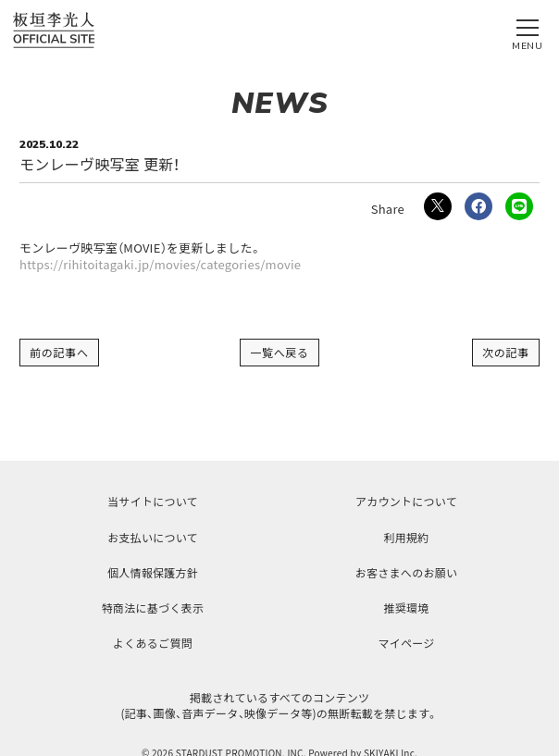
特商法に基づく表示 (153, 607)
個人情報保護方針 (153, 572)
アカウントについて (406, 501)
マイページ (406, 643)
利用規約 (406, 537)
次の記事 (506, 352)
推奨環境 (406, 607)
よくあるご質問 (153, 643)
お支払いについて (153, 537)
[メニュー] (528, 31)
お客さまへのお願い (406, 572)
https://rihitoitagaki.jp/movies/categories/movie (160, 265)
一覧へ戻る (279, 352)
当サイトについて (153, 501)
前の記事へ (59, 352)
